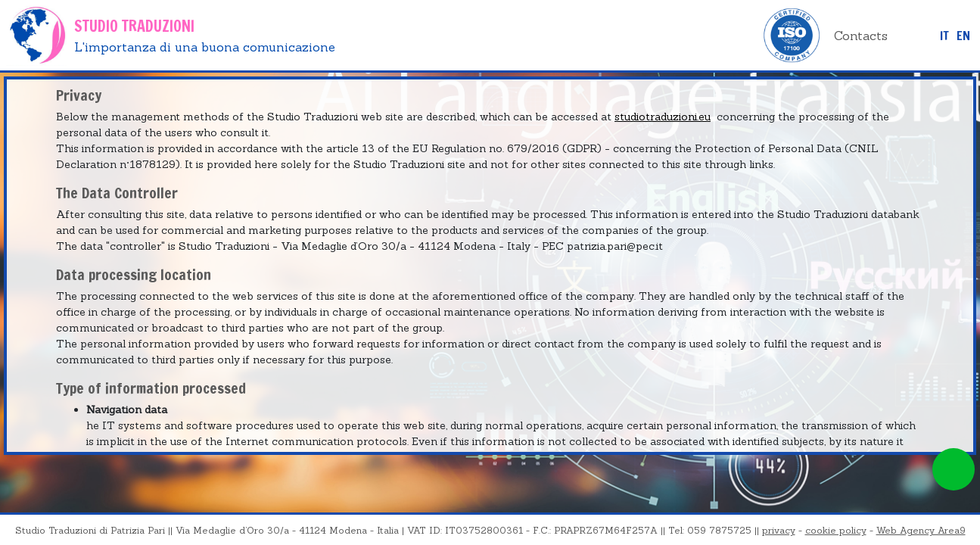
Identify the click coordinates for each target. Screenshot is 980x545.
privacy (779, 530)
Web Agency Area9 (921, 530)
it (944, 36)
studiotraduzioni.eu (663, 117)
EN (963, 36)
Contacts (861, 36)
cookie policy (836, 530)
